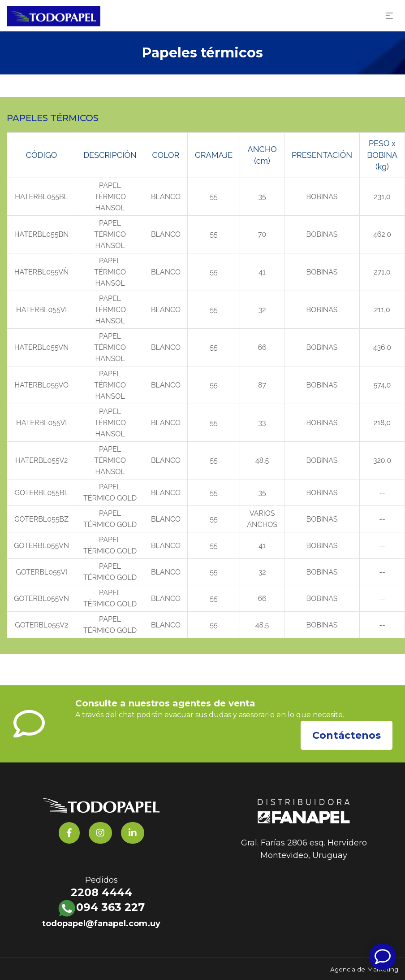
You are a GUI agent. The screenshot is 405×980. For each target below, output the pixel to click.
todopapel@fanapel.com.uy (101, 923)
